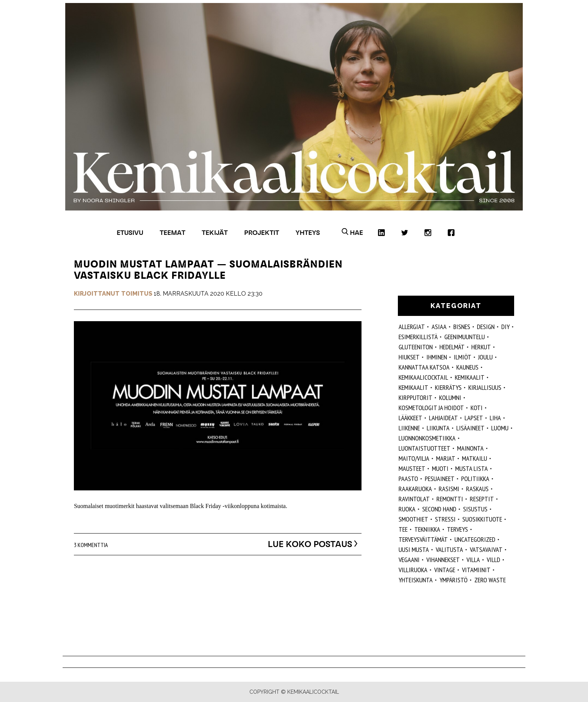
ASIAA (439, 327)
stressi (445, 519)
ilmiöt (463, 357)
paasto (408, 479)
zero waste (490, 580)
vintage (445, 570)
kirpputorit (415, 398)
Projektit (262, 232)
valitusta (449, 549)
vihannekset (443, 560)
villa (473, 560)
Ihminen (437, 357)
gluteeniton (416, 347)
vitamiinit (476, 570)
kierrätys (448, 387)
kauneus (467, 367)
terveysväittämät (423, 539)
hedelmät (452, 347)
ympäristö (454, 580)
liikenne (409, 428)
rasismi (449, 489)
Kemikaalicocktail (423, 377)
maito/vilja (414, 458)
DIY (505, 327)
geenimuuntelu (465, 337)
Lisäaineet (470, 428)
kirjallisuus (485, 387)
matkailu (475, 458)
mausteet (412, 468)
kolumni (450, 398)
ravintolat (414, 499)
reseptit (482, 499)
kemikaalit (413, 387)
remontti (450, 499)
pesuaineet (440, 479)
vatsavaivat (486, 549)
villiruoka (413, 570)
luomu (500, 428)
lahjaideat (443, 418)
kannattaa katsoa (424, 367)
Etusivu (130, 232)
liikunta (438, 428)
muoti (440, 468)
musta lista (472, 468)
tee (403, 529)
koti (477, 408)
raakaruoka (415, 489)
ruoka (407, 509)
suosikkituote (482, 519)
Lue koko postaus (305, 544)
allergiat (412, 327)
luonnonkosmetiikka (427, 438)
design (486, 327)
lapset (474, 418)
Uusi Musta (414, 549)
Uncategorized (475, 539)
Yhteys (308, 232)
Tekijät (215, 232)
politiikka (475, 479)
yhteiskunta (416, 580)
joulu (485, 357)
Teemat (172, 232)
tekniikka (427, 529)
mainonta (470, 448)
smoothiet (413, 519)
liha (495, 418)
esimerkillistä (418, 337)
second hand (439, 509)
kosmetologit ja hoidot (431, 408)
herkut (481, 347)
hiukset (409, 357)
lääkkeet (410, 418)
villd (493, 560)
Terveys (457, 529)
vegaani (409, 560)
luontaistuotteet (424, 448)
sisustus (475, 509)
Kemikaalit (470, 377)
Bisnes (462, 327)
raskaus (477, 489)
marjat (446, 458)
